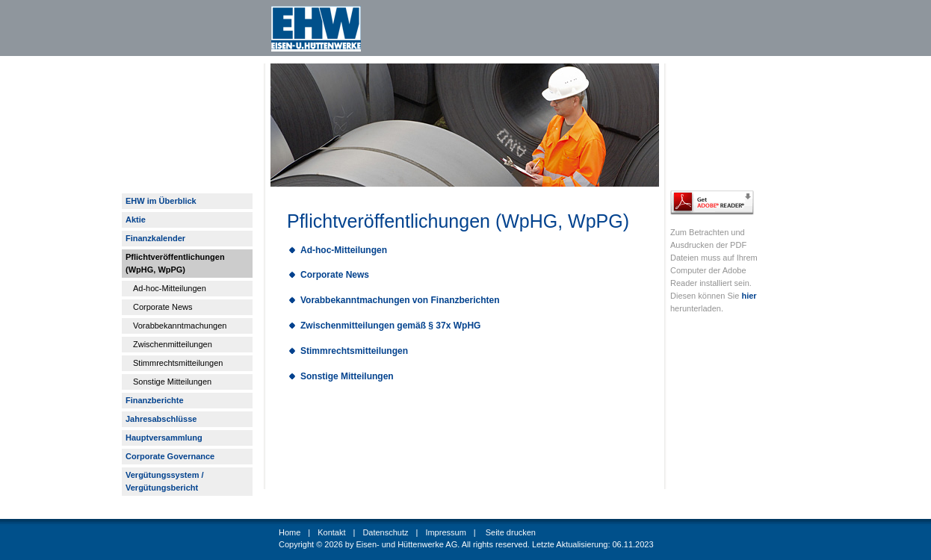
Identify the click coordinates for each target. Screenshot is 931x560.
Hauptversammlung (164, 438)
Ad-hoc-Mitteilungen (170, 288)
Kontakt (331, 532)
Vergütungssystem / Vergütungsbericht (165, 481)
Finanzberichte (155, 400)
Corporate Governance (170, 456)
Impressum (445, 532)
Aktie (136, 220)
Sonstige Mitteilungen (172, 382)
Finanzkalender (155, 238)
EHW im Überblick (161, 201)
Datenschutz (385, 532)
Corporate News (163, 307)
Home (290, 532)
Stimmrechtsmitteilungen (178, 363)
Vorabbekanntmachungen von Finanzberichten (400, 300)
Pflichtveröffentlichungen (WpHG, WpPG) (175, 263)
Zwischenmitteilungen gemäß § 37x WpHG (390, 326)
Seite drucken (511, 532)
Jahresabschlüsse (161, 419)
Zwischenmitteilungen (173, 344)
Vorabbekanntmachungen (180, 326)
